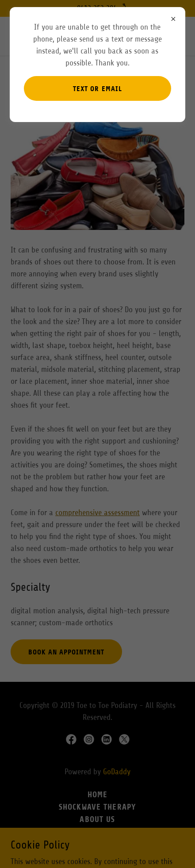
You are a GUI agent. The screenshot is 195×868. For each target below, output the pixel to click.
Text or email (97, 89)
